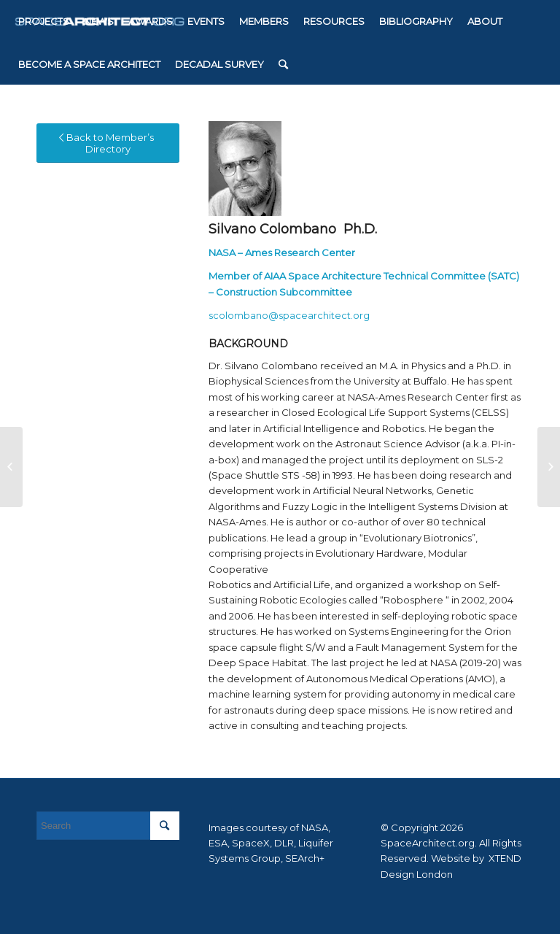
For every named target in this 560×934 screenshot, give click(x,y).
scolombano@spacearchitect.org (289, 315)
